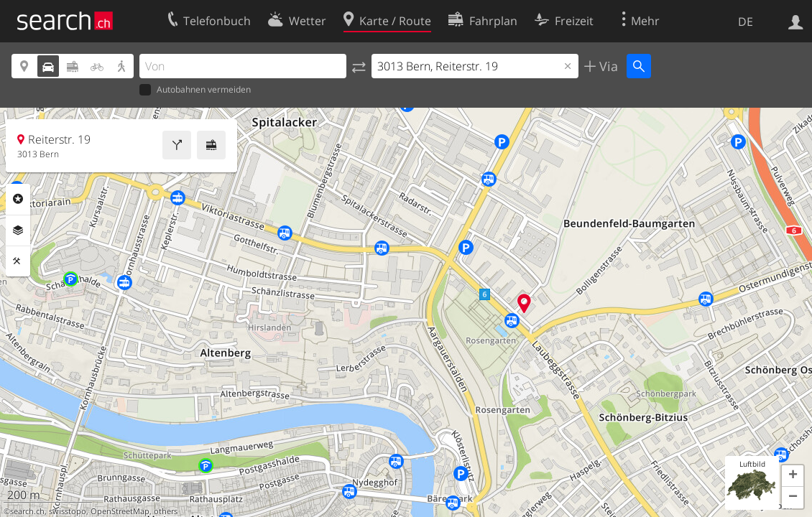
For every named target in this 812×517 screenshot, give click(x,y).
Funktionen (18, 261)
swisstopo (68, 511)
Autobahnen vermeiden (195, 90)
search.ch (27, 511)
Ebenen (18, 230)
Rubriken (18, 199)
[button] (793, 476)
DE (746, 22)
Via (607, 66)
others (166, 511)
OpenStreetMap (120, 511)
